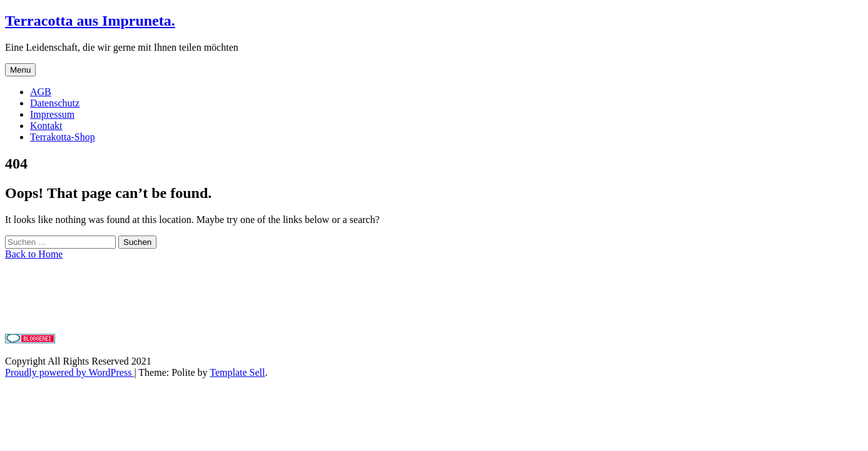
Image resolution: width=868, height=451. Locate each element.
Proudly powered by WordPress (69, 372)
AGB (41, 92)
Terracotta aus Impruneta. (90, 21)
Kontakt (46, 126)
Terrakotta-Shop (63, 137)
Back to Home (34, 254)
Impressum (52, 114)
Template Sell (237, 372)
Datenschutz (55, 103)
